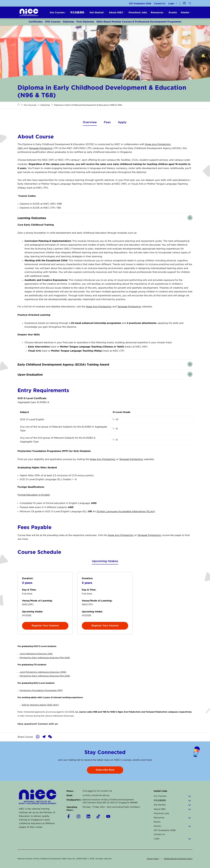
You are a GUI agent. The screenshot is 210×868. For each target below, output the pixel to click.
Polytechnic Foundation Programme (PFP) (41, 691)
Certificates (36, 22)
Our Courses (30, 105)
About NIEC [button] (116, 12)
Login (173, 3)
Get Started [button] (97, 12)
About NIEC (172, 809)
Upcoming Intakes (105, 561)
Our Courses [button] (57, 12)
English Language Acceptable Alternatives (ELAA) (126, 512)
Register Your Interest (45, 626)
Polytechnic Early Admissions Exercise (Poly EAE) (45, 658)
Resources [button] (157, 12)
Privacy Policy (153, 859)
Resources (172, 818)
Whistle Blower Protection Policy (178, 859)
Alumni (172, 826)
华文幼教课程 (172, 800)
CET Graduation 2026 (140, 3)
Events (173, 12)
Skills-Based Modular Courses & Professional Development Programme (139, 22)
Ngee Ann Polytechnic (99, 307)
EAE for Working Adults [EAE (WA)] (40, 705)
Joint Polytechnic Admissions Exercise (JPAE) (43, 672)
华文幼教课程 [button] (77, 12)
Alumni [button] (185, 12)
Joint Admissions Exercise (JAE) (36, 654)
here (90, 791)
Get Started (172, 805)
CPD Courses (53, 22)
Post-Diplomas (85, 22)
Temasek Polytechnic (41, 148)
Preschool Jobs (138, 12)
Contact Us (160, 3)
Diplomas (68, 22)
